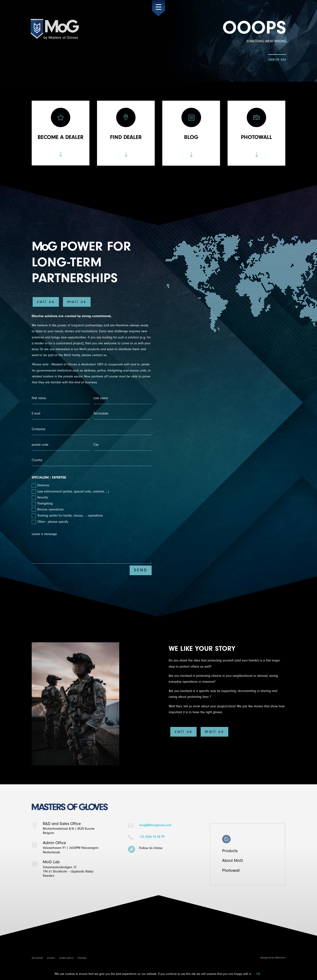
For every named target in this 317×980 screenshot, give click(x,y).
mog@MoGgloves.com (155, 825)
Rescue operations (48, 510)
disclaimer (37, 958)
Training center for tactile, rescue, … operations (67, 516)
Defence (40, 486)
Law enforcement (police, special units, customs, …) (70, 492)
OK (258, 974)
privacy (51, 958)
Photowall (231, 870)
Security (40, 498)
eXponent (280, 958)
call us (46, 302)
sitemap (82, 958)
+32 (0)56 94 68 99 (152, 837)
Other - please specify (50, 522)
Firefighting (42, 504)
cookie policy (66, 958)
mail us (77, 302)
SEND (141, 570)
